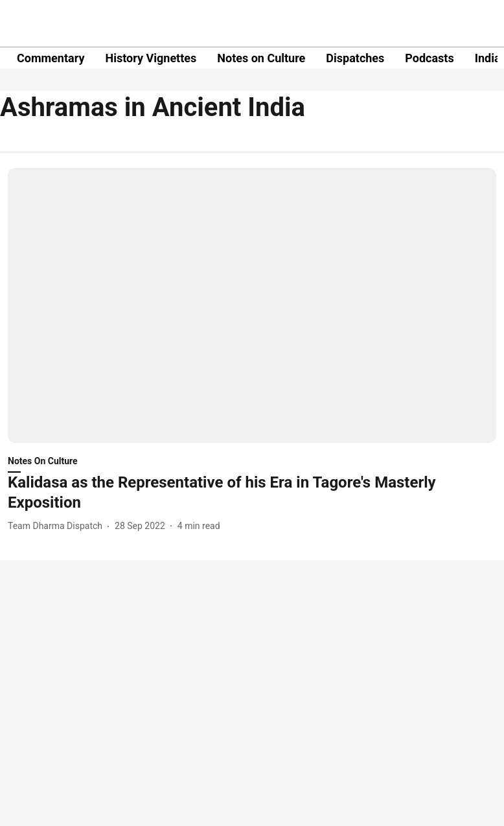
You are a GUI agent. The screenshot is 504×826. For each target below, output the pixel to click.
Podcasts (429, 58)
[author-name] (58, 526)
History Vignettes (151, 58)
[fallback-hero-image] (252, 305)
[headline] (252, 493)
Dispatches (355, 58)
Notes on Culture (261, 58)
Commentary (51, 58)
